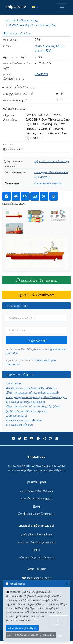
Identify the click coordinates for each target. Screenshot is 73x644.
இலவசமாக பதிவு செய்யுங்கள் (26, 411)
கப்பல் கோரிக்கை (36, 295)
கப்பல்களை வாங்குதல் (36, 498)
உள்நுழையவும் (36, 340)
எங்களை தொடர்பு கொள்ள (24, 420)
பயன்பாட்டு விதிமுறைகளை (36, 542)
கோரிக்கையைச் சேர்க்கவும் (36, 514)
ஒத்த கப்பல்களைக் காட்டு (51, 161)
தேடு (36, 506)
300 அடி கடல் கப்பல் (18, 33)
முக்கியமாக (14, 383)
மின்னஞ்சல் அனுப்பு (49, 183)
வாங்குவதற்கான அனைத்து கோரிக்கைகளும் (36, 397)
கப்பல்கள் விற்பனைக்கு (21, 20)
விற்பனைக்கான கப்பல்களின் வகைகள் (32, 392)
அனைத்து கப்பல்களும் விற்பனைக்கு (31, 388)
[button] (35, 7)
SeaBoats (41, 74)
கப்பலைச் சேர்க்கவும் (36, 280)
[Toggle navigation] (62, 7)
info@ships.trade (39, 578)
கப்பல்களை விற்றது (19, 425)
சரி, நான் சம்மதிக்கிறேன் (22, 628)
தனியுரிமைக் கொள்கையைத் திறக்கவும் (31, 635)
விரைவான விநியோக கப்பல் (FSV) (33, 25)
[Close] (67, 584)
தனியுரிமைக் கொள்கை (36, 534)
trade (16, 7)
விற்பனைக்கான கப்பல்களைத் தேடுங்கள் (33, 406)
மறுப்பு (37, 550)
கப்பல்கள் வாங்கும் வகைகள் (25, 402)
